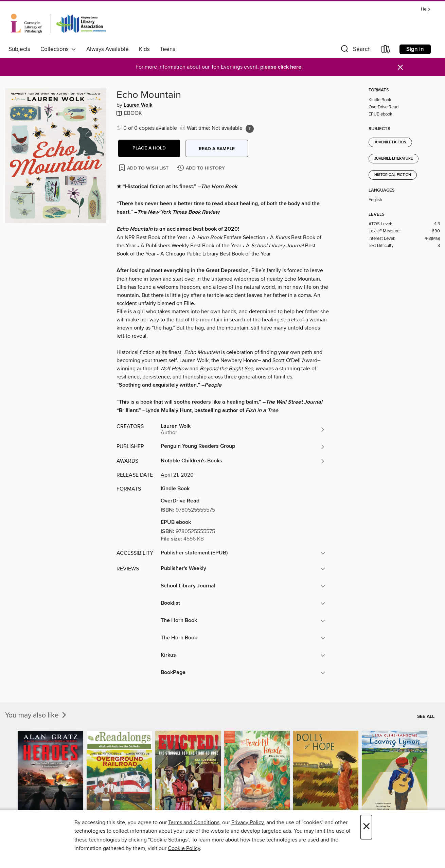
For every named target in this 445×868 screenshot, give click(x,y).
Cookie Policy (184, 848)
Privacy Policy (247, 822)
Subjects (19, 49)
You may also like (36, 715)
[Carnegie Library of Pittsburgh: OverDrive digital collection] (58, 23)
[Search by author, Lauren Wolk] (243, 429)
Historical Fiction (393, 175)
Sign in (415, 49)
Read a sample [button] (217, 149)
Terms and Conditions (194, 822)
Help (425, 9)
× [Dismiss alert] (400, 67)
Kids (144, 49)
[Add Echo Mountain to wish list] (144, 168)
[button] (355, 50)
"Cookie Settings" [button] (168, 840)
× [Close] (366, 827)
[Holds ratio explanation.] (250, 129)
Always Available (108, 49)
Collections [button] (58, 49)
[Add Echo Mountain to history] (202, 168)
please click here (281, 67)
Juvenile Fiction (390, 142)
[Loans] (386, 50)
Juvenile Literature (394, 159)
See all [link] (426, 716)
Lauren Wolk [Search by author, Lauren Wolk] (138, 105)
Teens (168, 49)
